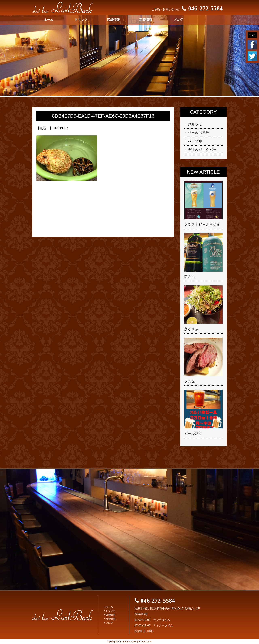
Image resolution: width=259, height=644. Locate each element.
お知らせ (195, 124)
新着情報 (146, 20)
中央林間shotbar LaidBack (176, 486)
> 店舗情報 (109, 615)
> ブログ (108, 623)
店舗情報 (113, 20)
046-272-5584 (201, 8)
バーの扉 (195, 141)
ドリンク (81, 20)
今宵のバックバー (202, 150)
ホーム (49, 20)
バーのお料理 (199, 133)
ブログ (178, 20)
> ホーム (108, 607)
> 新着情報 (109, 619)
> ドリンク (109, 611)
